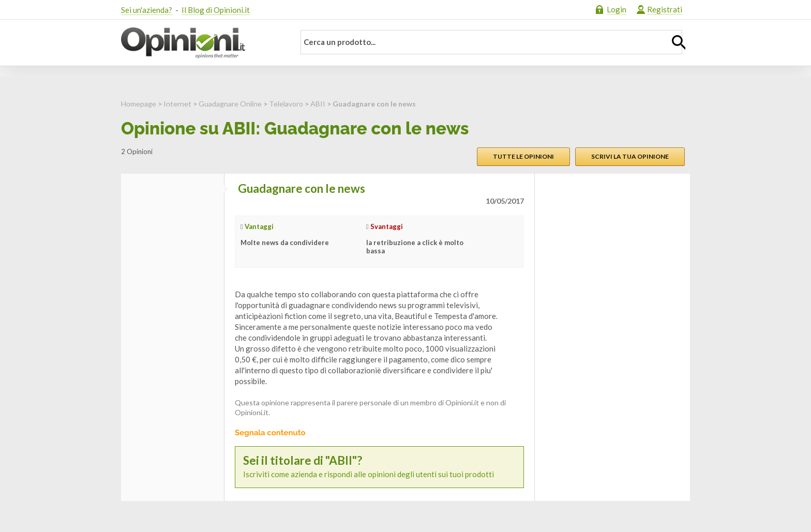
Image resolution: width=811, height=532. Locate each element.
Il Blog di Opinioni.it (216, 10)
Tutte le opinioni (523, 156)
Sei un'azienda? (147, 10)
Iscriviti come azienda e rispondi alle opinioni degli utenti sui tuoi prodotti (379, 467)
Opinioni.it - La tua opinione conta (201, 43)
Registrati (665, 9)
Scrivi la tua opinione (630, 156)
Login (617, 9)
